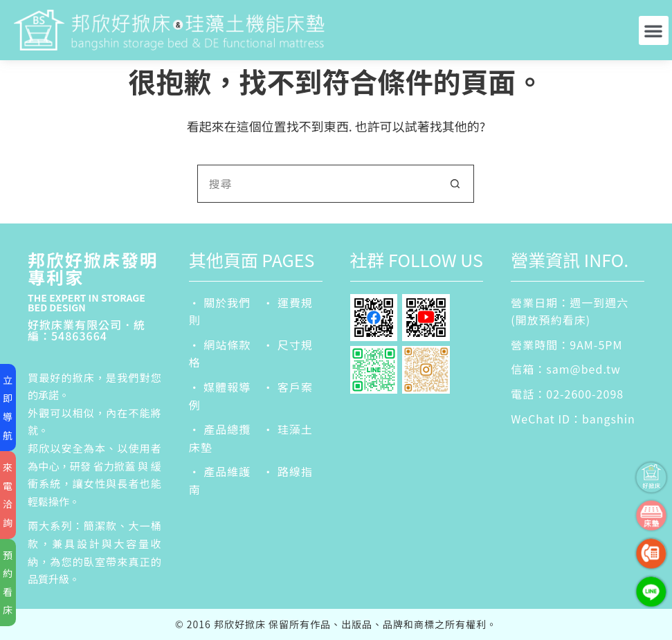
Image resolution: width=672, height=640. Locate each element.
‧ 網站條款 (220, 345)
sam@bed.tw (583, 369)
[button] (654, 30)
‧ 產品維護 (220, 471)
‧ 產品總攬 (220, 429)
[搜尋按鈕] (455, 184)
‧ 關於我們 (220, 302)
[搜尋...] (317, 184)
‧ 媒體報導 (220, 387)
